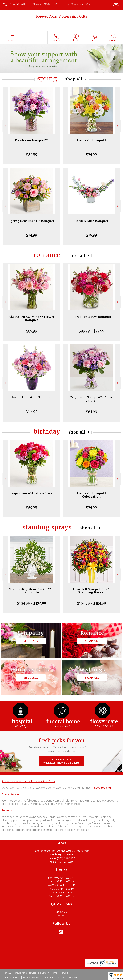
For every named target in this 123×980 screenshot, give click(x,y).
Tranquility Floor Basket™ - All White (32, 591)
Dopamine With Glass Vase (32, 493)
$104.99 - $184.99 (91, 603)
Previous (5, 126)
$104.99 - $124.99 (32, 603)
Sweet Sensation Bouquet (32, 397)
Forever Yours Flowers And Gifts (62, 16)
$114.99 (32, 412)
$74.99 (91, 155)
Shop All (74, 79)
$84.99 (32, 155)
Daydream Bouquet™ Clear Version (92, 399)
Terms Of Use (12, 978)
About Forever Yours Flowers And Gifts (28, 781)
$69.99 (32, 508)
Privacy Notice (31, 978)
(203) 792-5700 (17, 4)
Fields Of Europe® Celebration (92, 495)
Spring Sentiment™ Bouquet (32, 221)
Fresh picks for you (62, 745)
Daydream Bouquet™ (32, 140)
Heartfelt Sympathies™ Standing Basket (91, 591)
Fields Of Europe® (92, 140)
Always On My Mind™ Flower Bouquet (32, 318)
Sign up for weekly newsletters (62, 761)
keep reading (102, 788)
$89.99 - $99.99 (92, 331)
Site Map (74, 978)
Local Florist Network (54, 978)
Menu (12, 40)
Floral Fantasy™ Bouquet (91, 317)
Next (118, 126)
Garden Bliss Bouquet (91, 221)
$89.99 (32, 331)
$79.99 (91, 235)
